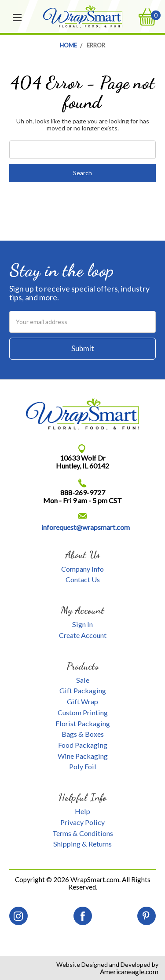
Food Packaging (83, 745)
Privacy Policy (82, 822)
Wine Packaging (83, 756)
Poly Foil (83, 766)
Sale (83, 680)
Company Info (82, 569)
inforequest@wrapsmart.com (86, 527)
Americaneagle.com (129, 972)
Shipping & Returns (82, 844)
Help (82, 811)
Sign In (82, 624)
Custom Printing (83, 712)
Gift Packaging (83, 690)
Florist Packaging (83, 723)
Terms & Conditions (83, 833)
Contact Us (83, 579)
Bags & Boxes (83, 734)
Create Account (83, 635)
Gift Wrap (82, 701)
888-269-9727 (83, 492)
